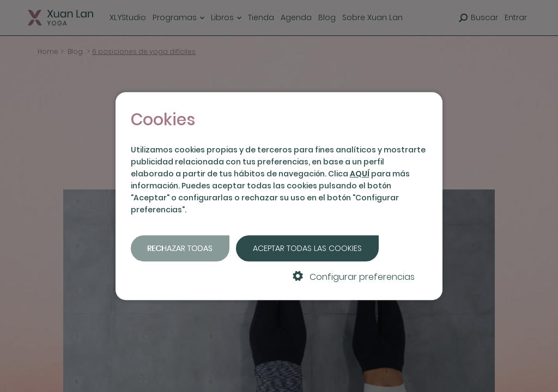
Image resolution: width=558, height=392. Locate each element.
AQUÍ (360, 174)
